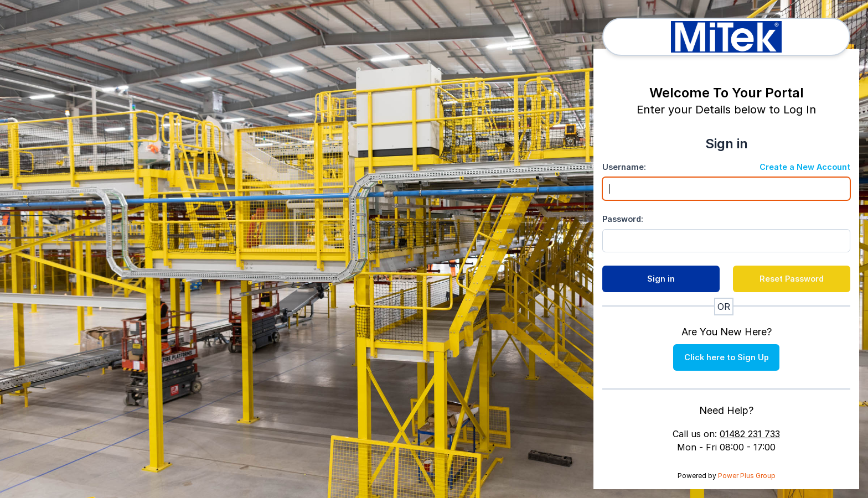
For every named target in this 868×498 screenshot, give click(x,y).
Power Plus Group (747, 476)
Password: (623, 219)
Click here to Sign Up (727, 357)
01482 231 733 (750, 434)
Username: (624, 167)
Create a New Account (805, 167)
